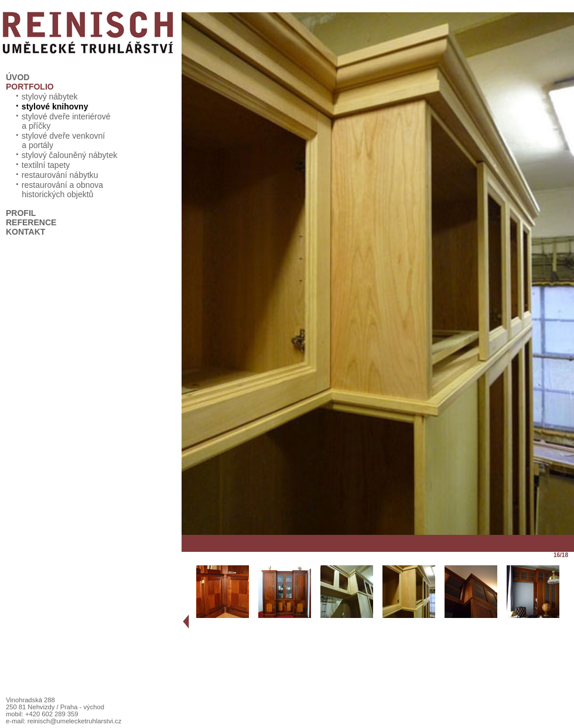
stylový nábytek (45, 97)
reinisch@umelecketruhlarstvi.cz (75, 721)
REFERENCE (31, 222)
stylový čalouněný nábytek (65, 155)
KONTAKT (25, 232)
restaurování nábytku (56, 175)
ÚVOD (18, 77)
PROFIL (21, 213)
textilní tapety (42, 165)
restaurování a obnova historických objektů (54, 190)
